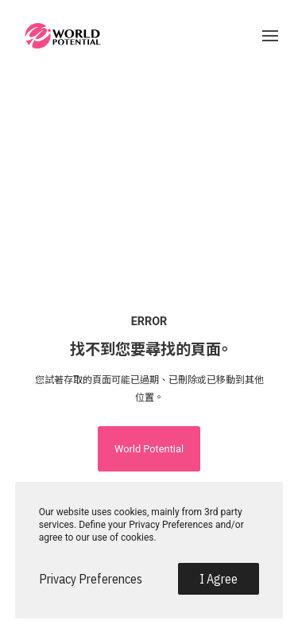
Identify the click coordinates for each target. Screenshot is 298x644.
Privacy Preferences (91, 579)
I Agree (219, 579)
